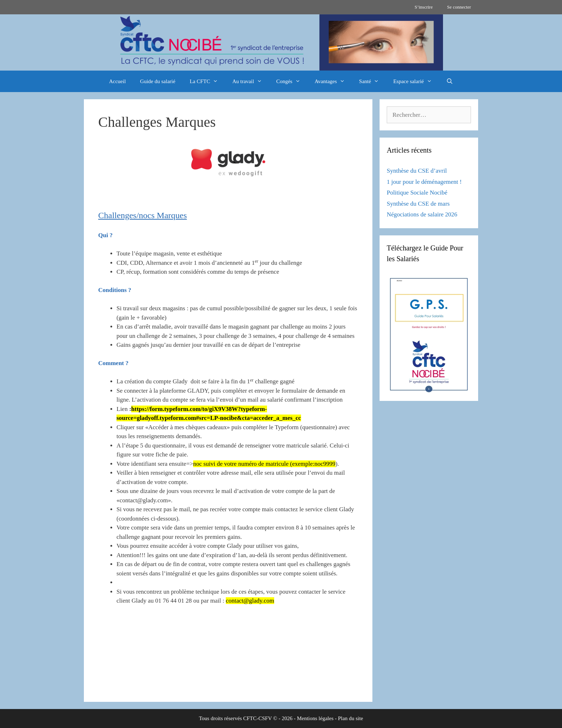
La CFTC (207, 81)
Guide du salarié (158, 81)
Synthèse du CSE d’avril (417, 171)
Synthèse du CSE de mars (418, 204)
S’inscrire (424, 7)
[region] (281, 42)
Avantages (333, 81)
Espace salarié (416, 81)
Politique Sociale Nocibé (417, 193)
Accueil (117, 81)
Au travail (251, 81)
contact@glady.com (250, 601)
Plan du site (351, 718)
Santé (373, 81)
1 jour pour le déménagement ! (424, 182)
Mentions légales (315, 718)
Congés (292, 81)
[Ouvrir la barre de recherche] (450, 81)
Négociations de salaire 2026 (422, 214)
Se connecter (459, 7)
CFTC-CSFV (258, 718)
